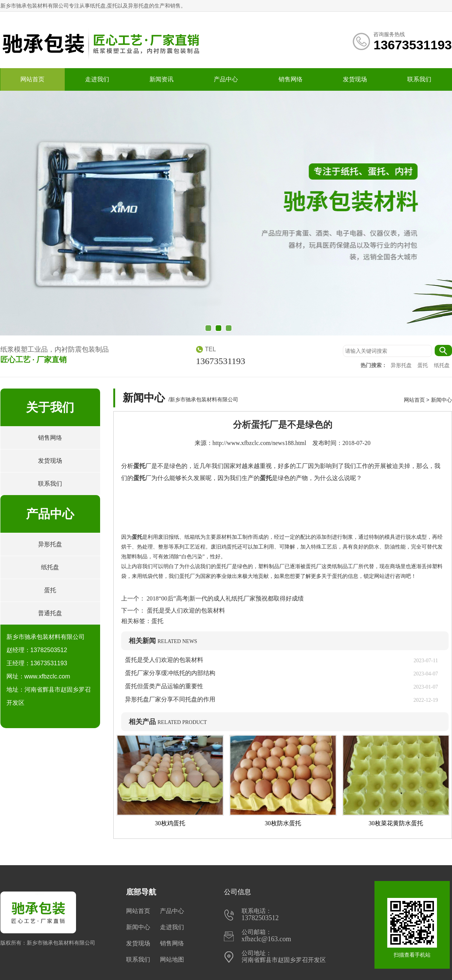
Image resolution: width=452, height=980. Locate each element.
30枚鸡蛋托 (170, 823)
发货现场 (355, 79)
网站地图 (172, 959)
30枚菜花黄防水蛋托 (396, 823)
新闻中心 (441, 400)
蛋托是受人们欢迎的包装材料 (185, 610)
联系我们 (419, 79)
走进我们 (97, 79)
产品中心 (226, 79)
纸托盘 (442, 365)
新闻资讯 (161, 79)
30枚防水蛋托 (283, 823)
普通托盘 (50, 613)
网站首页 (32, 79)
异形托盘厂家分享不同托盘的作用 (170, 699)
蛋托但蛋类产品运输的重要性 (164, 686)
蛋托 (423, 365)
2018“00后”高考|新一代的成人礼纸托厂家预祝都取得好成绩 (224, 598)
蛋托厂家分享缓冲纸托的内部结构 (173, 673)
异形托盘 (402, 365)
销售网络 (291, 79)
